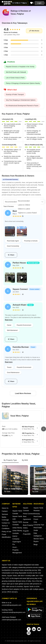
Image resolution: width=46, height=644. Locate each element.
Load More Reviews (23, 393)
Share (11, 255)
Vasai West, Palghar (20, 416)
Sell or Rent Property (19, 3)
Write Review (34, 31)
